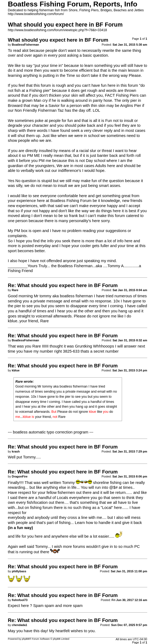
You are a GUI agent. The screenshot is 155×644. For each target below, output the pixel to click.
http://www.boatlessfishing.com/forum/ (36, 14)
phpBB (25, 639)
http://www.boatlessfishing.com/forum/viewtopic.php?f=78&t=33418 (57, 30)
